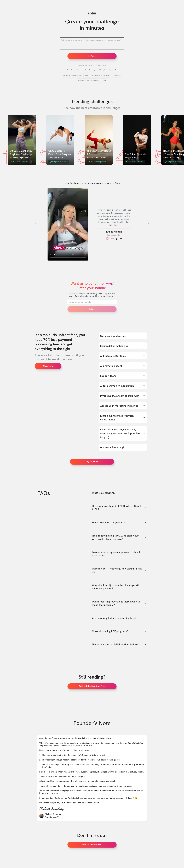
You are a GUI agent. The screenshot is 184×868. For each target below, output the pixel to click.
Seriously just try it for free (92, 686)
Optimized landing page (123, 336)
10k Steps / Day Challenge (72, 75)
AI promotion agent (123, 366)
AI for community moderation (123, 386)
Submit (92, 309)
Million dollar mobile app (123, 346)
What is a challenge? (119, 493)
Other (104, 81)
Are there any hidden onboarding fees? (119, 618)
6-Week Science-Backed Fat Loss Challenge (81, 70)
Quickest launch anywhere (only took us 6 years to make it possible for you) (123, 433)
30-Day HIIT (117, 75)
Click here (48, 366)
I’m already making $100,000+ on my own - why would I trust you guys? (119, 537)
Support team (123, 376)
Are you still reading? (123, 447)
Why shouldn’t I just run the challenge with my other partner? (119, 587)
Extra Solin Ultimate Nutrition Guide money (123, 418)
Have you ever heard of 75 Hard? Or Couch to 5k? (119, 508)
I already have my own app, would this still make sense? (119, 554)
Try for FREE (92, 462)
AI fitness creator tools (123, 356)
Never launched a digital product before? (119, 644)
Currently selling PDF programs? (119, 631)
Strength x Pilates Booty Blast (88, 81)
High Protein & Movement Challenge (97, 75)
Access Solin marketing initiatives (123, 406)
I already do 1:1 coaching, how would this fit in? (119, 570)
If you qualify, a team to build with (123, 396)
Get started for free (92, 845)
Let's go (92, 56)
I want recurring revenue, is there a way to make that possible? (119, 603)
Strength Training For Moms (109, 70)
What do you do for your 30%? (119, 522)
